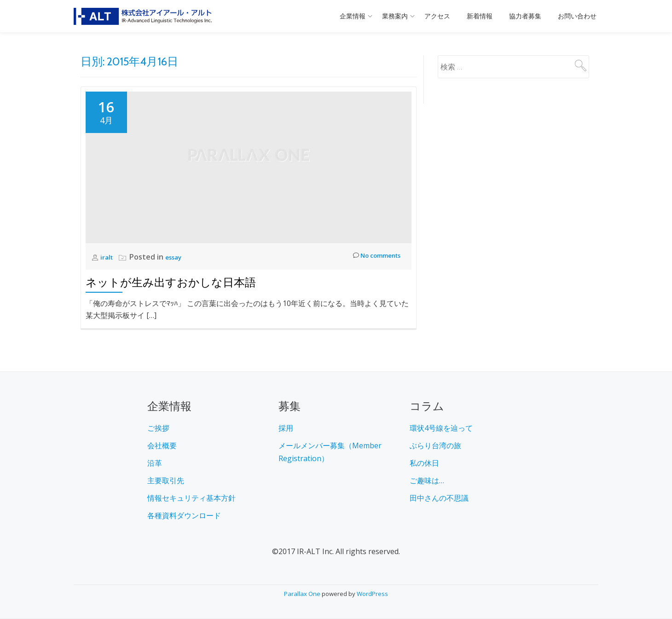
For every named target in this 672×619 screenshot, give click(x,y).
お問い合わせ (577, 16)
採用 (286, 428)
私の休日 (424, 463)
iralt (109, 257)
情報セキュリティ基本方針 (191, 498)
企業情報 (353, 16)
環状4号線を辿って (441, 428)
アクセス (437, 16)
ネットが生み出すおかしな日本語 (171, 282)
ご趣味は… (427, 480)
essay (178, 257)
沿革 (155, 463)
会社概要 (162, 445)
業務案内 (395, 16)
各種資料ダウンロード (184, 515)
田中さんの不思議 (439, 498)
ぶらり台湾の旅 (435, 445)
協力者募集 (525, 16)
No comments (371, 257)
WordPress (372, 594)
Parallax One (303, 594)
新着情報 (480, 16)
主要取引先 (166, 480)
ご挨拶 (158, 428)
